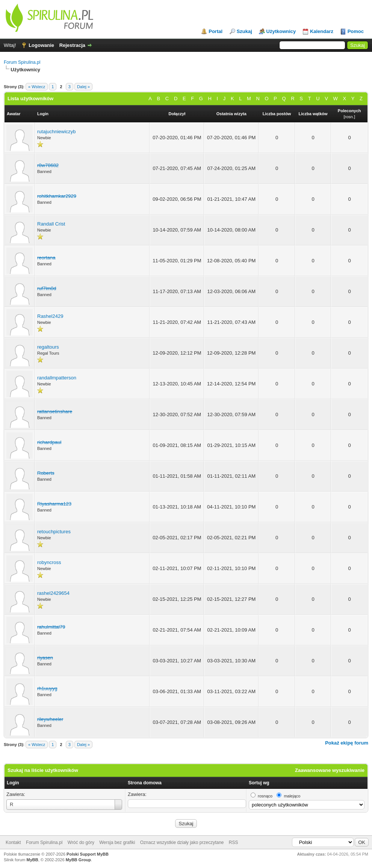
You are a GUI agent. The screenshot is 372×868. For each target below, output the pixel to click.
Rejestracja (72, 45)
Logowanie (41, 45)
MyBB (33, 860)
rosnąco (265, 796)
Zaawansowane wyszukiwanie (330, 770)
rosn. (349, 117)
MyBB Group (78, 860)
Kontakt (13, 842)
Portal (215, 31)
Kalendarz (322, 31)
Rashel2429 (50, 316)
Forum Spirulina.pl (22, 62)
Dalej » (83, 87)
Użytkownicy (281, 31)
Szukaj (244, 31)
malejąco (292, 796)
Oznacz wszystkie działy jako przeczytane (182, 842)
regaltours (48, 347)
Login (13, 783)
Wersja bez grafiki (117, 842)
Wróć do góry (81, 842)
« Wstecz (37, 87)
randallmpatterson (57, 378)
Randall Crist (51, 224)
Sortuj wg (259, 783)
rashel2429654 (53, 593)
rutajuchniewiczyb (57, 132)
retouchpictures (54, 532)
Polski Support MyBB (88, 854)
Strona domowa (145, 783)
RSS (234, 842)
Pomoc (356, 31)
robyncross (49, 562)
